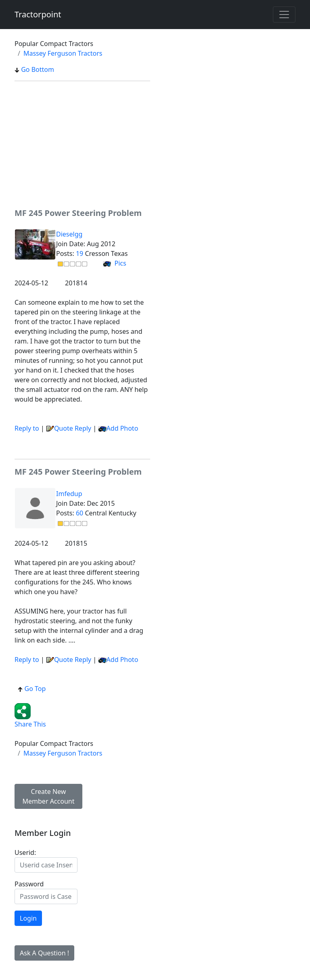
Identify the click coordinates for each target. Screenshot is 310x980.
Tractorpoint (38, 14)
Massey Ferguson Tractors (63, 53)
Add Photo (123, 428)
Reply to (27, 428)
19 (80, 253)
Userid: (25, 852)
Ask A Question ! (44, 953)
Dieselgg (69, 234)
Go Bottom (34, 69)
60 (80, 513)
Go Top (32, 689)
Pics (114, 263)
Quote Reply (69, 428)
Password (29, 884)
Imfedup (69, 494)
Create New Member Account (49, 796)
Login (28, 918)
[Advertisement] (82, 144)
